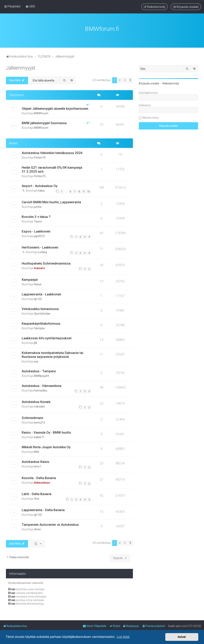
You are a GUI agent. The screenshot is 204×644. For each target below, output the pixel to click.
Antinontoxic (42, 482)
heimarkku (41, 390)
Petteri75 (40, 157)
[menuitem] (30, 6)
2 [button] (120, 80)
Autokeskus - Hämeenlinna (42, 385)
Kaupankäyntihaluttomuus (41, 323)
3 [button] (125, 80)
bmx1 (38, 466)
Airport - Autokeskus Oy (40, 185)
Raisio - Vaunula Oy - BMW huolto (46, 432)
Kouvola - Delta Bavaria (39, 477)
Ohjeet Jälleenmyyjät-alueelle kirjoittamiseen (55, 108)
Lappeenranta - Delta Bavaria (43, 509)
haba (41, 190)
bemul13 (39, 422)
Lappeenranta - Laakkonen (41, 294)
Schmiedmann (32, 417)
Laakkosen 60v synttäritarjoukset (47, 338)
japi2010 (39, 235)
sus (36, 361)
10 (88, 191)
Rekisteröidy (171, 83)
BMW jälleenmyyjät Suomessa (44, 122)
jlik (36, 342)
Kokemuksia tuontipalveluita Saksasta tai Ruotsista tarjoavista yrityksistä (52, 354)
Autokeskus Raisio (36, 461)
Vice (37, 498)
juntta (38, 206)
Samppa (39, 328)
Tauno (38, 221)
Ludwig (43, 252)
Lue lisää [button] (123, 637)
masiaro (39, 268)
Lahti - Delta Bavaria (37, 493)
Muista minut (151, 117)
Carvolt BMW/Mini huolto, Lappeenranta (51, 201)
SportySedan (42, 313)
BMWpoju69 (41, 375)
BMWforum (41, 113)
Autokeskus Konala (36, 401)
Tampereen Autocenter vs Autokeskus (50, 524)
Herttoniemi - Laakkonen (40, 247)
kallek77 (39, 437)
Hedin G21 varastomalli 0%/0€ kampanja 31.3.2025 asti (52, 169)
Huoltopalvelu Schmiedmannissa (46, 263)
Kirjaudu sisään (149, 83)
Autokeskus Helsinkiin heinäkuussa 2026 (52, 152)
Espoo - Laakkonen (36, 231)
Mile (37, 451)
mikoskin (39, 406)
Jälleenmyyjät (21, 67)
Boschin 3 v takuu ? (36, 216)
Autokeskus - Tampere (39, 371)
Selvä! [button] (182, 637)
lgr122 (38, 298)
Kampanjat (30, 279)
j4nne (37, 529)
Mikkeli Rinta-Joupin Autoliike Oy (46, 446)
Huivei (38, 284)
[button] (130, 80)
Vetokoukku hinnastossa (40, 308)
